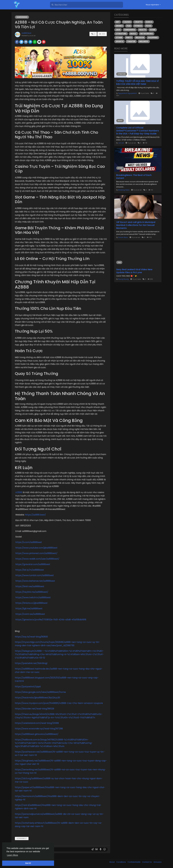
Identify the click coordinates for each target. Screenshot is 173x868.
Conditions (121, 862)
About (112, 862)
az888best (22, 838)
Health (143, 30)
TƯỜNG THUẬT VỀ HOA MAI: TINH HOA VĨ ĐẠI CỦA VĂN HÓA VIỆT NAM (137, 83)
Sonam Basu (123, 237)
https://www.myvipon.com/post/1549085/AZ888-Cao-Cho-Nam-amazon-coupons (59, 703)
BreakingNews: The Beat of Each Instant (134, 177)
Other (119, 38)
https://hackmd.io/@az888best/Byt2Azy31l (37, 698)
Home (153, 30)
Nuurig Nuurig (123, 279)
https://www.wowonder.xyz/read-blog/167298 (39, 729)
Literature (121, 34)
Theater (131, 41)
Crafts (138, 22)
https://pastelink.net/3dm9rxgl (31, 663)
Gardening (22, 17)
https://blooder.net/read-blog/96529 (34, 709)
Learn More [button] (12, 855)
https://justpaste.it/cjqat (28, 687)
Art (118, 22)
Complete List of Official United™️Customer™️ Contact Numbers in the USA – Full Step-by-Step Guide (138, 131)
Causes (127, 22)
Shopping (153, 38)
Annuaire (158, 862)
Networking (147, 34)
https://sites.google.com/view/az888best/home (40, 692)
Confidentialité (134, 862)
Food (148, 26)
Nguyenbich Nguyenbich (128, 93)
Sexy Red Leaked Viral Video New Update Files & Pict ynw (134, 271)
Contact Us (147, 862)
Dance (149, 22)
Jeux (118, 30)
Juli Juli (121, 143)
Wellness (144, 41)
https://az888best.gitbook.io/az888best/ (37, 734)
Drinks (119, 26)
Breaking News (124, 190)
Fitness (138, 26)
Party (129, 38)
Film (129, 26)
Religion (140, 38)
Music (133, 34)
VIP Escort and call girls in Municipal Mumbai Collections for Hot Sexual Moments (136, 225)
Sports (120, 41)
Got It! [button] (28, 863)
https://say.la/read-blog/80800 (31, 637)
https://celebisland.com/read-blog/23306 (37, 723)
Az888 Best (26, 33)
